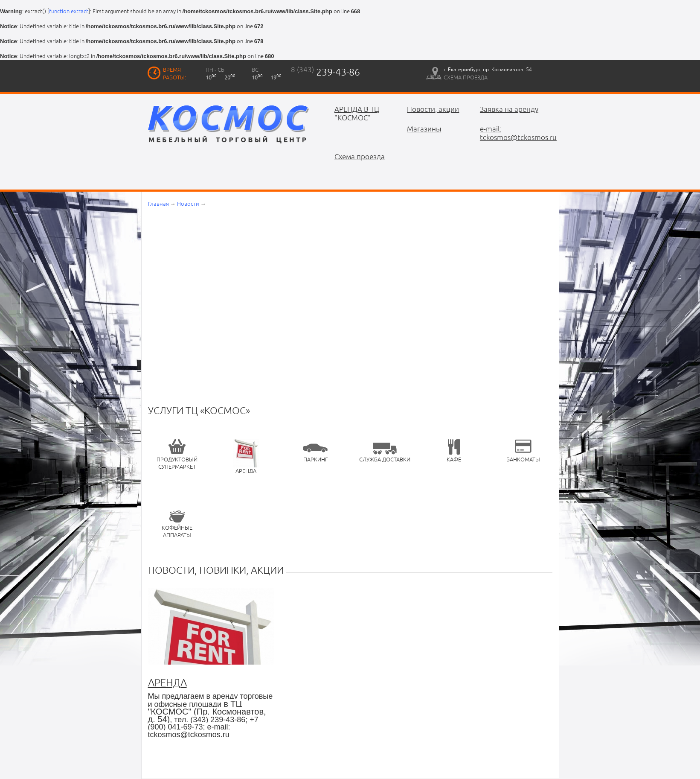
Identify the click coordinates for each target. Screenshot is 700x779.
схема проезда (466, 77)
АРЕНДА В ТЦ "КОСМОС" (357, 114)
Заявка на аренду (509, 109)
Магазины (424, 129)
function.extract (69, 11)
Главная (158, 204)
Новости (188, 204)
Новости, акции (433, 109)
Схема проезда (360, 157)
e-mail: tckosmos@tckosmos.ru (510, 133)
